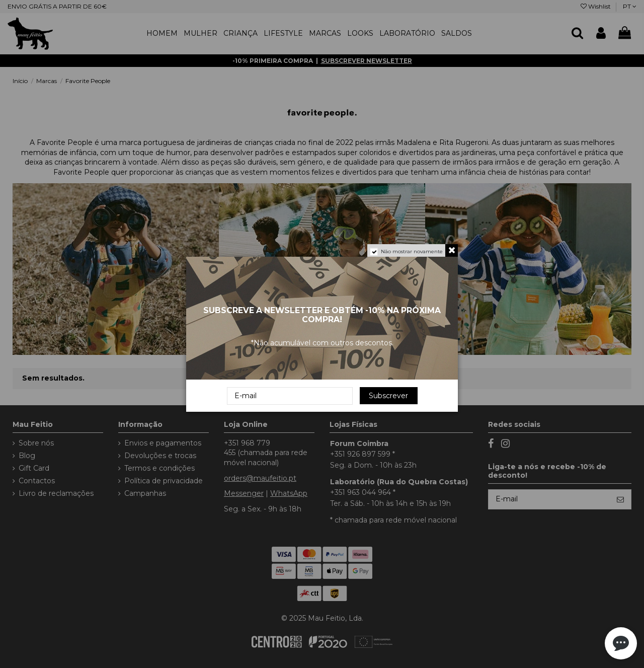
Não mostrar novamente (412, 251)
